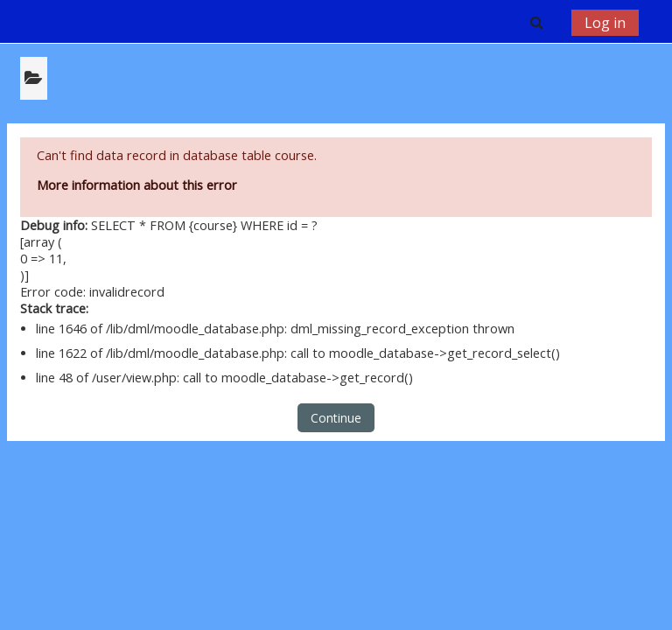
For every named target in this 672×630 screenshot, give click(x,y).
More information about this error (137, 185)
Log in (605, 23)
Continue (336, 418)
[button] (536, 22)
